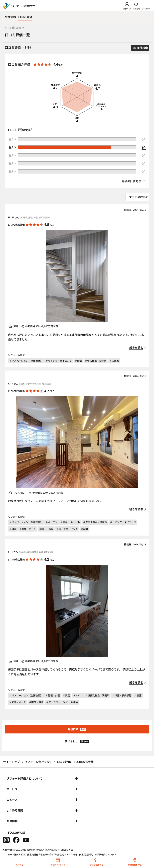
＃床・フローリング (67, 529)
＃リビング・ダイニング (59, 361)
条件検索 (141, 48)
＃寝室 (13, 529)
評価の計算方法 (133, 181)
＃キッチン (51, 522)
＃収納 (84, 529)
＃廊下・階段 (46, 529)
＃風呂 (64, 522)
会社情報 (10, 17)
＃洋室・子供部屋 (122, 695)
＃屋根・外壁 (53, 695)
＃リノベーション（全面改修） (26, 361)
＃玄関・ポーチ (28, 529)
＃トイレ (75, 522)
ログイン (127, 6)
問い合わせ (77, 741)
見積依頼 (77, 729)
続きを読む (136, 347)
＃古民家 (114, 361)
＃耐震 (78, 361)
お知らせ (137, 6)
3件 (144, 147)
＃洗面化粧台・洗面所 (95, 522)
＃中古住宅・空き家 (96, 361)
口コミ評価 (25, 17)
